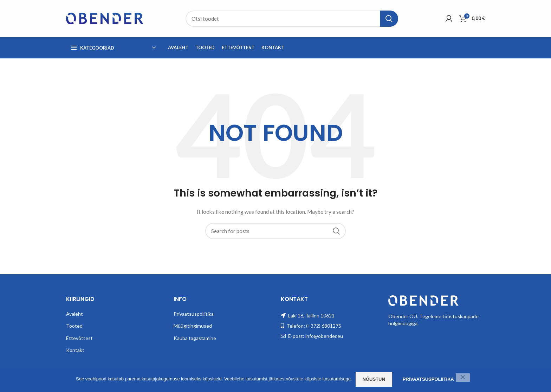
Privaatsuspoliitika (194, 314)
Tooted (74, 326)
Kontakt (75, 350)
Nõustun (374, 379)
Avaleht (74, 314)
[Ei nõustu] (463, 378)
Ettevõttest (79, 338)
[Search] (292, 19)
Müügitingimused (193, 326)
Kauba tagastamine (195, 338)
